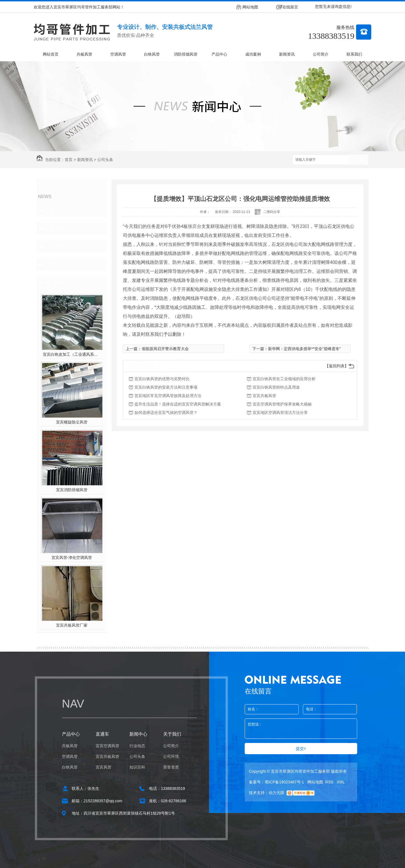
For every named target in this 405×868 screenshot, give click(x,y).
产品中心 (219, 54)
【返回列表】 (337, 366)
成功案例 (253, 54)
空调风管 (118, 54)
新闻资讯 (287, 54)
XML (341, 782)
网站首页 (51, 54)
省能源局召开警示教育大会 (165, 349)
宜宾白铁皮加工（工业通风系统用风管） (72, 354)
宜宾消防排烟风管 (72, 490)
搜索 (359, 160)
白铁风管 (152, 54)
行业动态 (55, 210)
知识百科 (55, 246)
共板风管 (84, 54)
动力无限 (276, 793)
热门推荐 (55, 282)
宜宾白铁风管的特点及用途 (276, 387)
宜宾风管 (103, 767)
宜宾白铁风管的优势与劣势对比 (162, 379)
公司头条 (105, 160)
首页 (69, 160)
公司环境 (171, 756)
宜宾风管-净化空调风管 (72, 557)
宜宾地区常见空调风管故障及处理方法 (168, 396)
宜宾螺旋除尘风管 (72, 422)
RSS (330, 782)
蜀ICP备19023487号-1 (284, 782)
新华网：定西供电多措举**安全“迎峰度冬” (304, 349)
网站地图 (250, 7)
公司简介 (321, 54)
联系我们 (354, 54)
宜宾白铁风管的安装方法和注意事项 (166, 387)
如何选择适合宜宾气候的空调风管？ (166, 413)
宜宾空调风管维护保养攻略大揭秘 (282, 404)
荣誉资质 (171, 767)
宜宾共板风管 (264, 396)
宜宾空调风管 (107, 746)
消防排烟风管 (186, 54)
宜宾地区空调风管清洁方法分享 (280, 413)
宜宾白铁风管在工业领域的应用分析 (284, 379)
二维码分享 (272, 212)
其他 (50, 264)
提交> (301, 749)
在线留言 (290, 7)
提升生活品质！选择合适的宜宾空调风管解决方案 (178, 404)
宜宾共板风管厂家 (72, 625)
